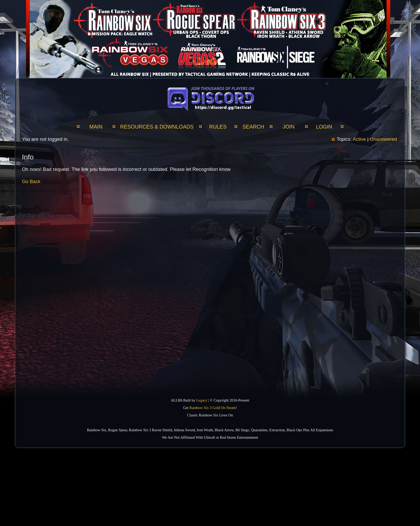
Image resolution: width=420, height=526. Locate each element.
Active (359, 139)
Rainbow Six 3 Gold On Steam (213, 408)
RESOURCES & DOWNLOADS (157, 127)
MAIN (96, 127)
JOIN (289, 127)
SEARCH (253, 127)
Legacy (202, 400)
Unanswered (383, 139)
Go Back (31, 181)
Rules (218, 127)
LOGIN (324, 127)
